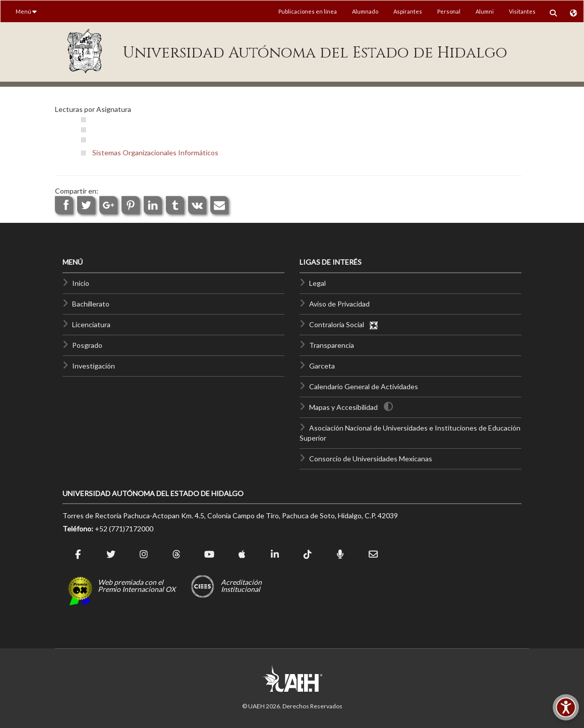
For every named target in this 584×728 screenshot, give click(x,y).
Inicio (81, 283)
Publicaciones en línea (308, 11)
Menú (26, 11)
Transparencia (332, 345)
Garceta (322, 366)
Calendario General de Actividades (364, 386)
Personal (449, 11)
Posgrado (87, 345)
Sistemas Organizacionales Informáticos (155, 153)
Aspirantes (408, 11)
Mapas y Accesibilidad (343, 407)
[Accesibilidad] (566, 707)
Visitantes (522, 11)
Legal (317, 283)
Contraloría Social (344, 324)
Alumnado (365, 11)
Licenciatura (91, 324)
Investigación (94, 366)
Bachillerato (91, 304)
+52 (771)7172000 (124, 529)
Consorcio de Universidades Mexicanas (371, 459)
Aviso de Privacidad (339, 304)
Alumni (485, 11)
